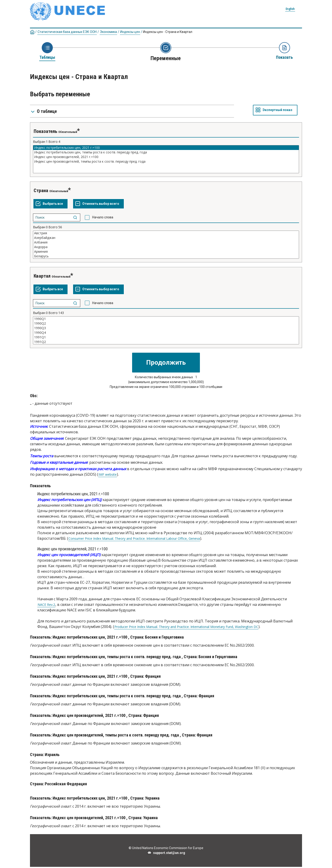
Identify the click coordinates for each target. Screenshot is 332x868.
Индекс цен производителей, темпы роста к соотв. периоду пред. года (166, 161)
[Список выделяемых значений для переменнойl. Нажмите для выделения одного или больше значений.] (166, 159)
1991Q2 (166, 342)
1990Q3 (166, 328)
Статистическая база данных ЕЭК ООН (67, 32)
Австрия (166, 233)
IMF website (108, 475)
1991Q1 (166, 337)
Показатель (45, 131)
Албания (166, 242)
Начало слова (103, 217)
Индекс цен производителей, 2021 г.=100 (166, 157)
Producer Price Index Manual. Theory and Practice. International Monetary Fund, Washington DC (186, 627)
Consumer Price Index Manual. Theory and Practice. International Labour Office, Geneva (134, 539)
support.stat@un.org (166, 853)
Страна (41, 191)
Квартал (42, 276)
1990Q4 (166, 333)
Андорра (166, 247)
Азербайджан (166, 238)
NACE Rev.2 (46, 605)
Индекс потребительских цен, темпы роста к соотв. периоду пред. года (166, 152)
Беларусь (166, 256)
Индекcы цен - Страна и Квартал (168, 32)
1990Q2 (166, 323)
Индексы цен (130, 32)
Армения (166, 252)
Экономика (108, 32)
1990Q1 (166, 319)
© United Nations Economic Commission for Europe (166, 848)
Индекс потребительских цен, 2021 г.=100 (166, 148)
